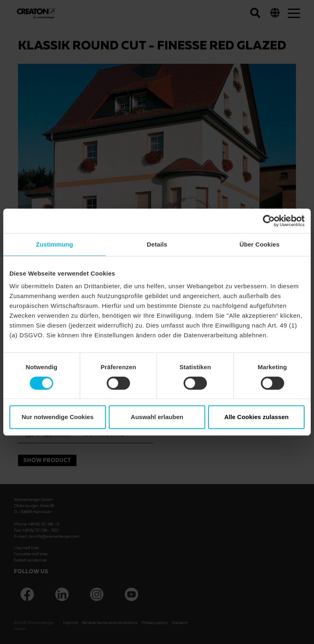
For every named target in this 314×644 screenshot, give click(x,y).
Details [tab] (157, 244)
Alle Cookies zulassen (256, 417)
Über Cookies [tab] (260, 244)
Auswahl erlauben (157, 417)
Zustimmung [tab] (55, 244)
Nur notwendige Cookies (58, 417)
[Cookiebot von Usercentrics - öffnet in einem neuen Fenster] (269, 221)
